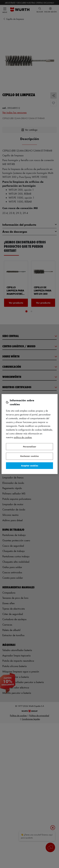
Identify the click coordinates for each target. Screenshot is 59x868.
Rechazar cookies (29, 456)
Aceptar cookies (30, 466)
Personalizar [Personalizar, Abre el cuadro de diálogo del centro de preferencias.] (30, 447)
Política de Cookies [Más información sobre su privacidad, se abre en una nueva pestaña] (23, 437)
